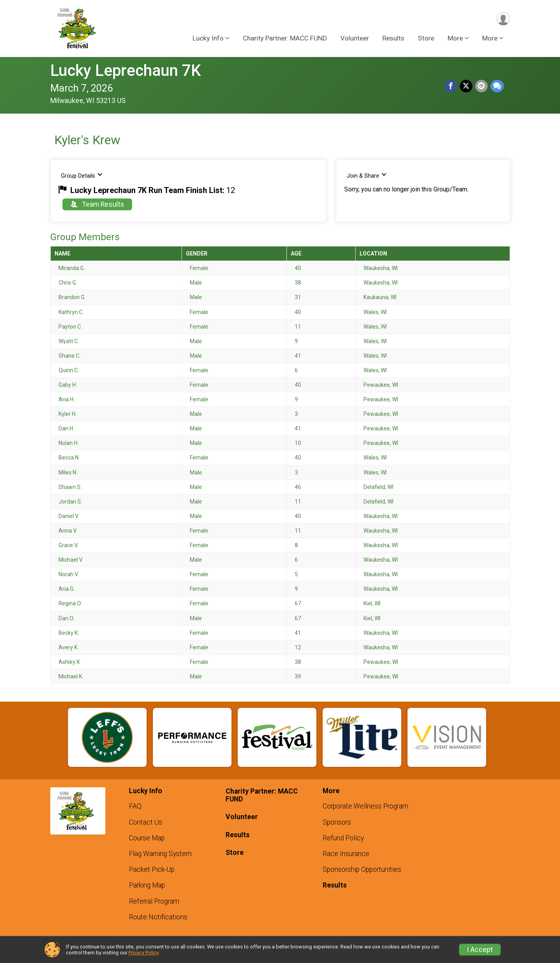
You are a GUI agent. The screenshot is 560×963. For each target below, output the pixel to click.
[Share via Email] (482, 86)
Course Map (147, 838)
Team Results (97, 204)
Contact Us (146, 822)
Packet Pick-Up (152, 869)
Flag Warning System (160, 854)
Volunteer (355, 39)
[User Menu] (503, 19)
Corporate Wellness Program (365, 806)
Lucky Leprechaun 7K (126, 71)
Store (426, 39)
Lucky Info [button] (208, 39)
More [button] (455, 39)
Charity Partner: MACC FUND (285, 39)
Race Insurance (346, 854)
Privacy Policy (143, 953)
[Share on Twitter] (467, 86)
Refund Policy (343, 838)
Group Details (82, 176)
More (490, 39)
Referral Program (154, 901)
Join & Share (367, 176)
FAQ (135, 806)
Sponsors (337, 822)
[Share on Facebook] (452, 86)
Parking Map (147, 885)
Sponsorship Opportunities (362, 869)
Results (393, 39)
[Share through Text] (497, 86)
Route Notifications (158, 917)
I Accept (480, 950)
